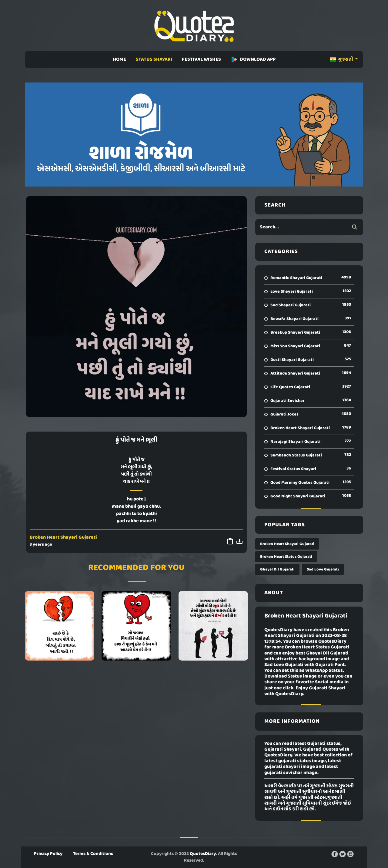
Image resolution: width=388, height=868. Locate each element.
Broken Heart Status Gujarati (286, 557)
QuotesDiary (203, 854)
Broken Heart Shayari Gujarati (63, 537)
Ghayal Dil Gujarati (277, 569)
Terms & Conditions (93, 854)
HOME (119, 59)
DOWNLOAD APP (253, 59)
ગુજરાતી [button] (342, 59)
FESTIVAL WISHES (201, 59)
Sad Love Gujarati (323, 569)
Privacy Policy (48, 854)
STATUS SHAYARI (154, 59)
